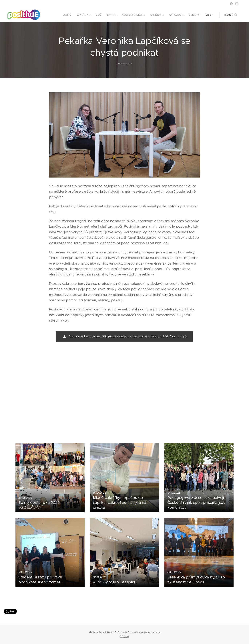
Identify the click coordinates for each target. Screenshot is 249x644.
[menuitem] (66, 15)
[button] (231, 15)
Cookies (124, 636)
